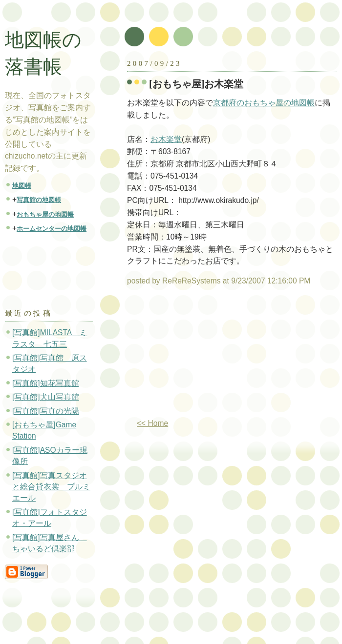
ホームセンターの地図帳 (52, 229)
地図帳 (22, 186)
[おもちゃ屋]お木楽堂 (196, 84)
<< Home (152, 423)
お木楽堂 (166, 139)
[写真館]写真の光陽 (46, 411)
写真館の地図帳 (39, 200)
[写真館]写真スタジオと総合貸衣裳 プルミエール (51, 487)
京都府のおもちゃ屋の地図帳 (264, 103)
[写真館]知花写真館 (46, 383)
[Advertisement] (203, 356)
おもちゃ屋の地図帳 (45, 214)
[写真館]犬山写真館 (46, 397)
